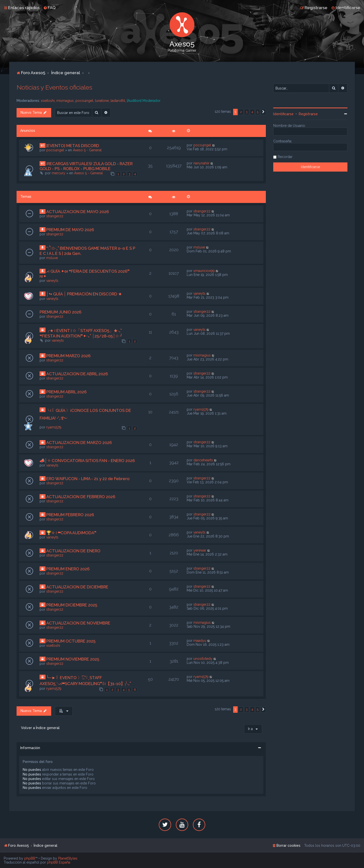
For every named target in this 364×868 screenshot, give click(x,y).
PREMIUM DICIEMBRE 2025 (72, 605)
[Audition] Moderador (144, 101)
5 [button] (258, 112)
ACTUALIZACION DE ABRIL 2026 (77, 374)
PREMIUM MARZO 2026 (68, 356)
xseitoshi (48, 101)
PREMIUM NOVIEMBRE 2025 (73, 659)
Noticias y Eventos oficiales (54, 87)
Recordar (285, 157)
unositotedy (203, 659)
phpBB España (59, 862)
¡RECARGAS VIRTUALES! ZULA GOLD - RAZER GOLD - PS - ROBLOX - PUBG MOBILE (86, 166)
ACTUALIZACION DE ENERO (73, 551)
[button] (263, 112)
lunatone (102, 101)
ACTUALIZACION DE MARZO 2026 (79, 443)
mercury (58, 173)
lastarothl (118, 101)
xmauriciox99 (204, 271)
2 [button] (241, 112)
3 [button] (247, 112)
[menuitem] (49, 8)
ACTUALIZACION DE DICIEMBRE (77, 587)
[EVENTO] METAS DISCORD (73, 146)
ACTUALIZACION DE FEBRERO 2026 (81, 497)
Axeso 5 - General (87, 150)
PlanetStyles (68, 858)
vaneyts (52, 281)
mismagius (65, 101)
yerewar (200, 550)
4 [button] (252, 112)
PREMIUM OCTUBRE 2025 (71, 641)
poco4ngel (84, 101)
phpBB (30, 858)
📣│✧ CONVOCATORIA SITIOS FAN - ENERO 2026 (87, 461)
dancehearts (203, 460)
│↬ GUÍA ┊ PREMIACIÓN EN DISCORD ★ (84, 294)
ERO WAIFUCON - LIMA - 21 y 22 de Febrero (88, 479)
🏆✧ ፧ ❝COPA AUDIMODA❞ (71, 533)
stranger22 (55, 216)
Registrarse (308, 114)
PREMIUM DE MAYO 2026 (70, 230)
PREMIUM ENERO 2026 (68, 569)
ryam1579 (54, 427)
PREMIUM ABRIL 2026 (66, 392)
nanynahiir (201, 163)
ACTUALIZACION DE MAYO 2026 (78, 212)
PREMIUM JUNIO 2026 (60, 312)
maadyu (200, 641)
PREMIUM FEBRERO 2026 (70, 515)
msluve (52, 258)
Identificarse (283, 114)
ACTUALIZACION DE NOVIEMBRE (78, 623)
